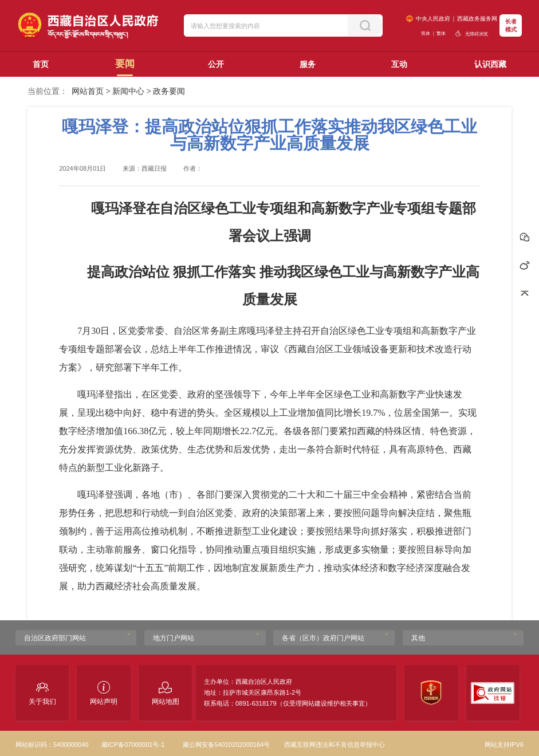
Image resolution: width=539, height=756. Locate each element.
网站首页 (88, 91)
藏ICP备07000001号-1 (133, 745)
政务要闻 (169, 91)
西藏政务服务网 (477, 19)
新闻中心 (128, 91)
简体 (426, 33)
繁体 (441, 33)
